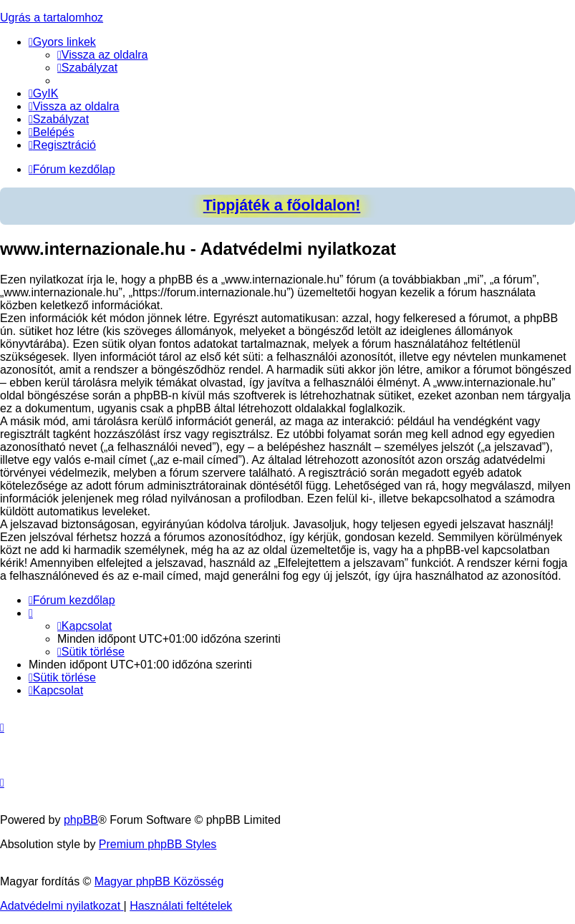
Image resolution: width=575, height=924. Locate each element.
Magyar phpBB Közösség (159, 881)
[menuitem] (103, 55)
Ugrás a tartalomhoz (52, 18)
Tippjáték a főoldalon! (282, 205)
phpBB (81, 820)
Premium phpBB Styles (158, 844)
